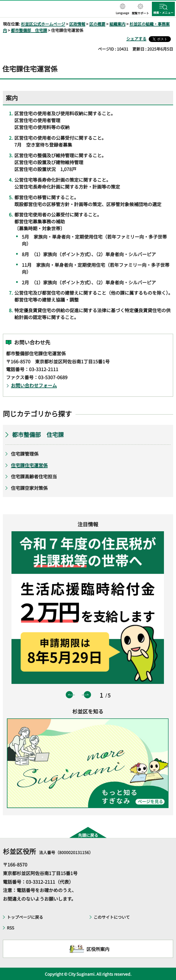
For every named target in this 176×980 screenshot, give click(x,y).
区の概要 (97, 24)
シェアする (136, 39)
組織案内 (117, 24)
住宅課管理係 (25, 454)
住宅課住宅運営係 (29, 465)
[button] (122, 9)
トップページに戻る (25, 917)
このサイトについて (112, 917)
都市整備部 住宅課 (29, 30)
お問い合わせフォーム (34, 385)
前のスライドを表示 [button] (69, 695)
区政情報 (77, 24)
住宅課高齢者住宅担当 (34, 476)
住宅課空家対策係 (29, 488)
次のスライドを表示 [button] (87, 695)
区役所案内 (98, 949)
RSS (10, 928)
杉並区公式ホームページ (43, 24)
